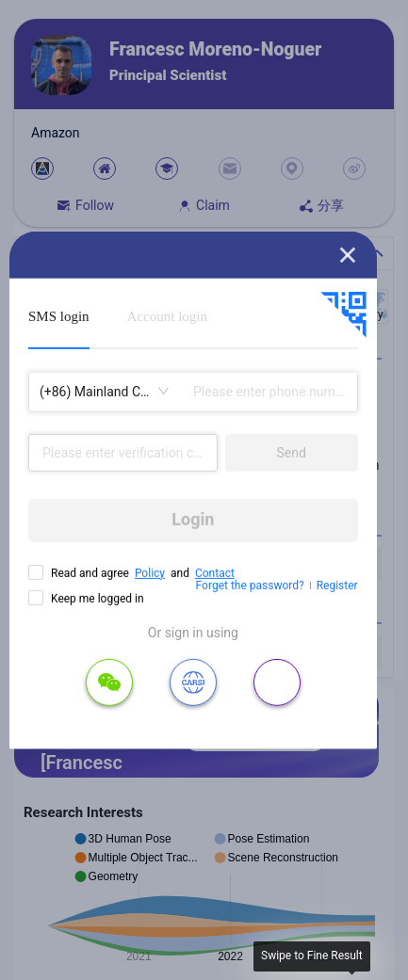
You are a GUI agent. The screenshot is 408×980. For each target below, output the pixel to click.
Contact (215, 572)
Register (337, 586)
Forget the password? (250, 586)
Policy (150, 572)
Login (193, 519)
